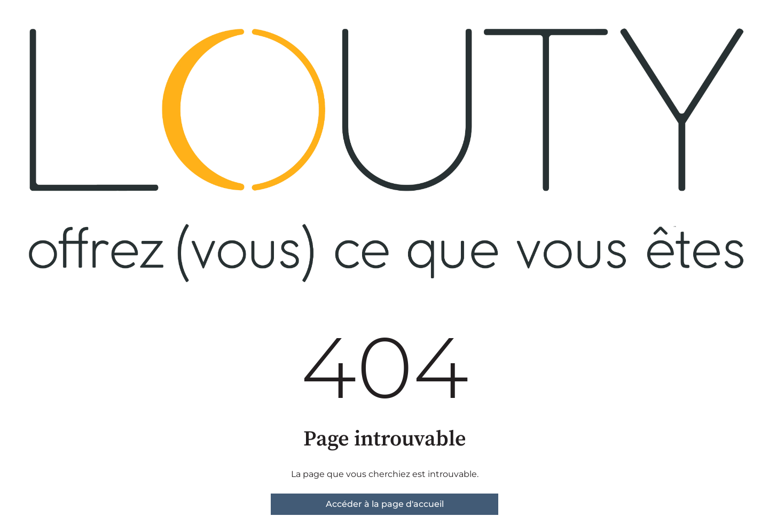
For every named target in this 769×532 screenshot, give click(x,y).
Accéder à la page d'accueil (385, 504)
